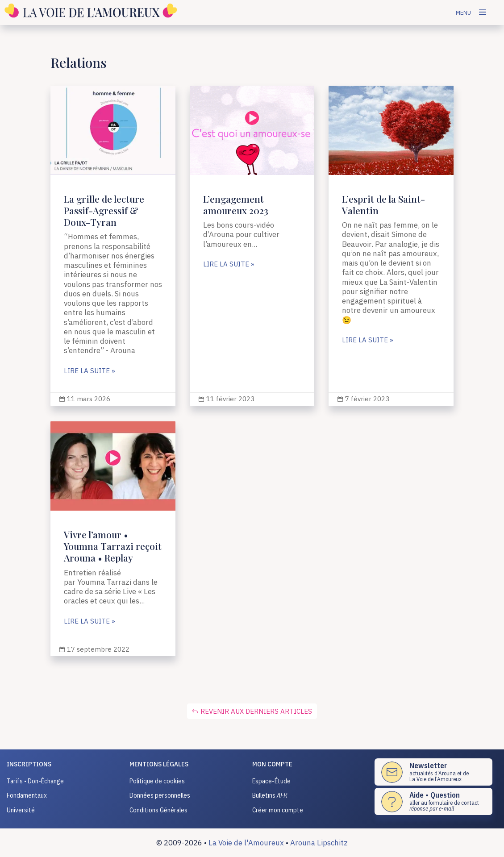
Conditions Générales (158, 810)
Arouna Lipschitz (319, 843)
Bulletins (270, 795)
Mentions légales (159, 764)
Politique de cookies (157, 781)
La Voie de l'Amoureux (246, 843)
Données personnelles (160, 795)
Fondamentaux (27, 795)
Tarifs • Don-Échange (35, 781)
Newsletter (428, 765)
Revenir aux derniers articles (256, 711)
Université (21, 810)
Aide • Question (435, 795)
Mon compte (272, 764)
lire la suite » (90, 371)
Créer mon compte (278, 810)
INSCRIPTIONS (29, 764)
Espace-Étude (271, 781)
